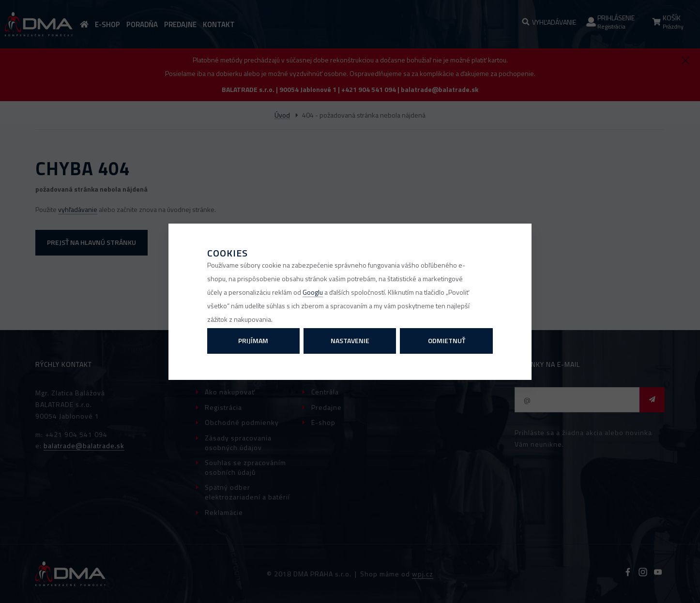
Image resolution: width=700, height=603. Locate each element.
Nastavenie (350, 340)
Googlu (313, 292)
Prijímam (253, 340)
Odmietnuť (447, 340)
